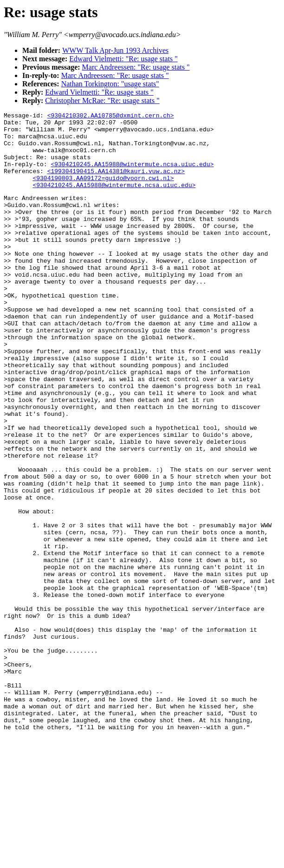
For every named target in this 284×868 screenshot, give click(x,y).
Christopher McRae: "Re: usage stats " (102, 100)
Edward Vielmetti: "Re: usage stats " (123, 59)
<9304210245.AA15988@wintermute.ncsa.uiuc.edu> (132, 175)
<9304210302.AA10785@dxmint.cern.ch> (111, 117)
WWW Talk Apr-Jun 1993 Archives (115, 50)
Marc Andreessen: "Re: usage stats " (136, 67)
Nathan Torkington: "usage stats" (110, 84)
